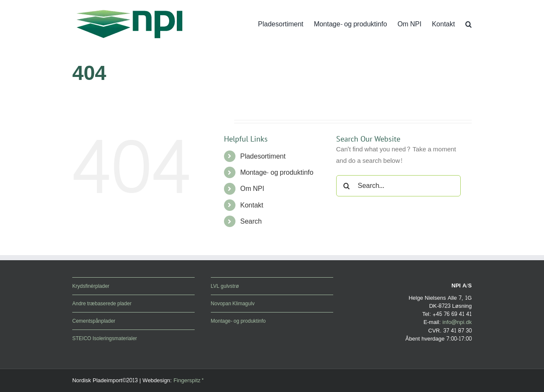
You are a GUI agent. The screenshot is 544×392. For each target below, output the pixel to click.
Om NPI (252, 189)
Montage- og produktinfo (277, 172)
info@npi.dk (457, 322)
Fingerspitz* (189, 381)
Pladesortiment (263, 156)
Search (251, 221)
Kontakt (252, 205)
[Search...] (398, 186)
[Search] (347, 186)
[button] (469, 24)
